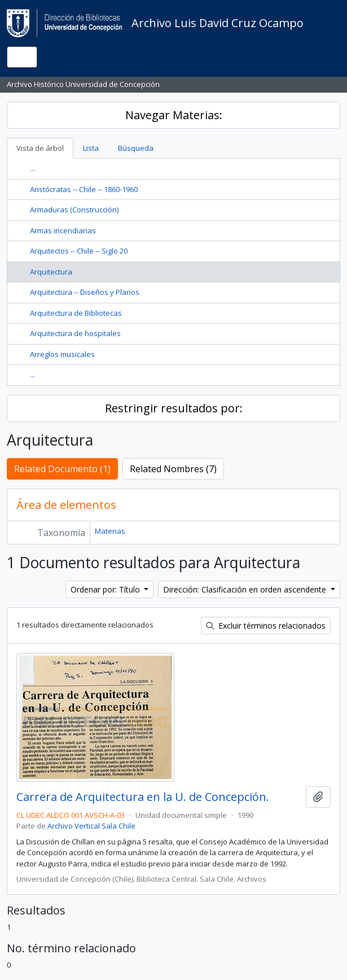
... (32, 168)
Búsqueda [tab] (136, 148)
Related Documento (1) (62, 469)
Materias (110, 531)
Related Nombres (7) (173, 469)
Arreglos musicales (62, 354)
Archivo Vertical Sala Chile (91, 826)
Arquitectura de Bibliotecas (76, 313)
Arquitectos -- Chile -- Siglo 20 (79, 251)
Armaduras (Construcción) (74, 210)
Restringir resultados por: (174, 408)
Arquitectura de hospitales (75, 333)
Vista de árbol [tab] (40, 148)
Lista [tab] (91, 148)
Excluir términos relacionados (266, 626)
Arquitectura (51, 272)
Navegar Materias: (174, 115)
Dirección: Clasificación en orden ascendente (246, 589)
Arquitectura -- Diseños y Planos (85, 292)
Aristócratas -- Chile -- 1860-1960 (84, 189)
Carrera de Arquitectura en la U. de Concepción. (143, 797)
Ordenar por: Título (106, 589)
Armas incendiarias (63, 230)
